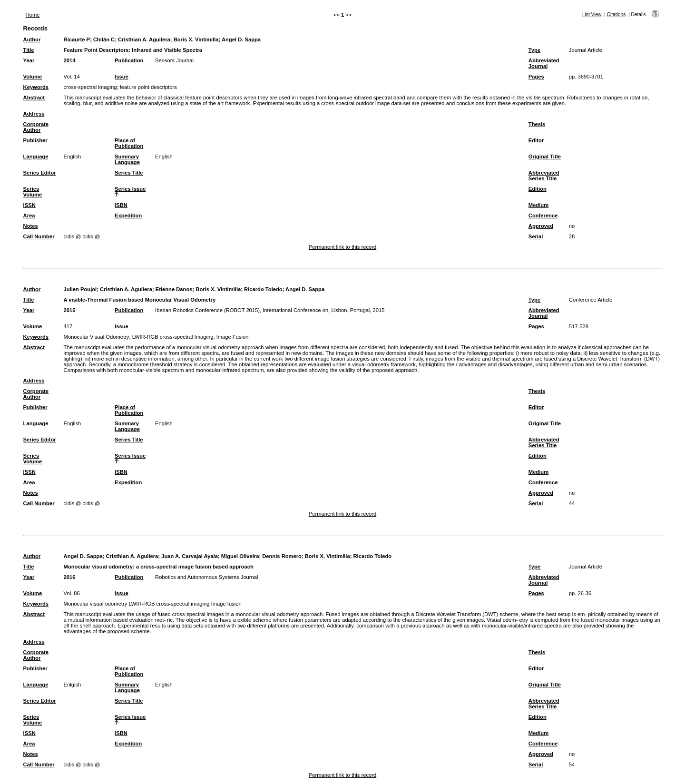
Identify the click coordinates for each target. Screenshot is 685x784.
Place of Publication (129, 143)
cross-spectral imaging (90, 87)
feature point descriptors (148, 87)
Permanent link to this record (342, 247)
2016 (70, 577)
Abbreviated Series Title (544, 176)
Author (32, 39)
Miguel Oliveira (240, 556)
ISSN (29, 205)
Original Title (545, 157)
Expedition (128, 216)
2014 (70, 60)
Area (29, 216)
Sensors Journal (174, 60)
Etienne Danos (174, 289)
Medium (538, 205)
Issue (122, 77)
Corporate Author (36, 127)
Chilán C (104, 39)
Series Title (129, 173)
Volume (33, 77)
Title (29, 50)
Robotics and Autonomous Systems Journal (206, 577)
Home (33, 15)
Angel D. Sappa (241, 39)
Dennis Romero (282, 556)
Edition (538, 189)
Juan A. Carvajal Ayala (190, 556)
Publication (129, 60)
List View (592, 15)
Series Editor (40, 173)
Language (36, 157)
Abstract (34, 98)
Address (34, 114)
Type (534, 50)
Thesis (537, 124)
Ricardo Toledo (263, 289)
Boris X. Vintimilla (196, 39)
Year (29, 60)
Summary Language (127, 159)
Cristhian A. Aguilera (144, 39)
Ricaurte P (77, 39)
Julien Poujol (80, 289)
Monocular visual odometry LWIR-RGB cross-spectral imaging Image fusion (153, 604)
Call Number (39, 236)
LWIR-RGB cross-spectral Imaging (173, 337)
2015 (70, 310)
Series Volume (33, 192)
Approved (541, 226)
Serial (536, 236)
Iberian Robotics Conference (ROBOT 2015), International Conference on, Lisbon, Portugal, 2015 (270, 310)
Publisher (35, 140)
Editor (536, 140)
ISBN (121, 205)
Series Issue (130, 189)
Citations (616, 15)
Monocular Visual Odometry (97, 337)
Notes (31, 226)
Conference (543, 216)
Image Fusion (233, 337)
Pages (536, 77)
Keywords (36, 87)
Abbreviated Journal (544, 63)
